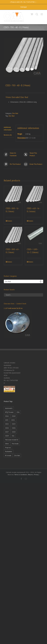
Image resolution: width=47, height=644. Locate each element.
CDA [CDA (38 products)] (18, 412)
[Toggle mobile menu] (42, 14)
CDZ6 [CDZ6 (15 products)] (14, 428)
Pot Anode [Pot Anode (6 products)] (15, 444)
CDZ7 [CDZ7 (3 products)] (7, 432)
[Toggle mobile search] (37, 14)
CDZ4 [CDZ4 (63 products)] (7, 428)
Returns (30, 475)
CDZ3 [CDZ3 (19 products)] (14, 424)
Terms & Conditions (21, 475)
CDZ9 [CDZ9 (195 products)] (7, 436)
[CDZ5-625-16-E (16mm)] (34, 195)
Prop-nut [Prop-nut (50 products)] (8, 448)
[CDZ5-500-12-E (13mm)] (13, 195)
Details (10, 221)
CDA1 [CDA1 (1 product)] (7, 416)
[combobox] (23, 281)
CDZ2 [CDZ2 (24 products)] (7, 424)
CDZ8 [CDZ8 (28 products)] (14, 432)
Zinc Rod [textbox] (23, 282)
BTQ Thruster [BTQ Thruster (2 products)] (9, 412)
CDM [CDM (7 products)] (7, 420)
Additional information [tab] (8, 129)
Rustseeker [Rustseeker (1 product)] (9, 451)
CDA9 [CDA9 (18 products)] (14, 416)
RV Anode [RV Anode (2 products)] (8, 455)
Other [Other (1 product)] (7, 444)
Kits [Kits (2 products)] (13, 436)
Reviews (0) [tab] (8, 135)
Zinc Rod (15, 113)
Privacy (36, 475)
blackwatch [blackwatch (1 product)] (9, 408)
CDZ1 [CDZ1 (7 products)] (13, 420)
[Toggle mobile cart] (32, 14)
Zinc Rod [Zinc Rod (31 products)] (17, 455)
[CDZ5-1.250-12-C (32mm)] (34, 236)
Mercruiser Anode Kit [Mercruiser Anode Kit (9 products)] (12, 440)
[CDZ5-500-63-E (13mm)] (13, 236)
